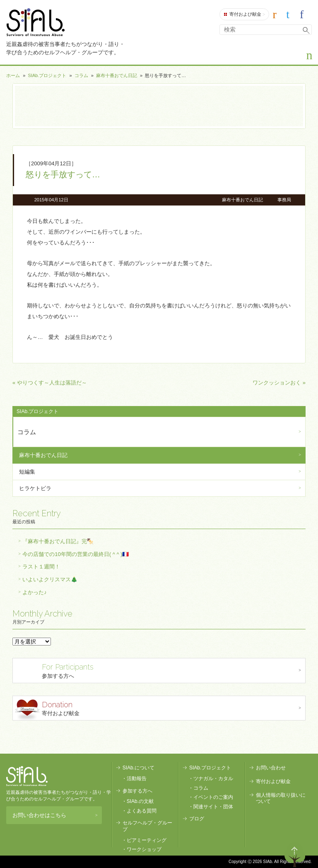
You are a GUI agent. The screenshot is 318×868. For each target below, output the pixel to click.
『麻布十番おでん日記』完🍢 (58, 541)
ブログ (197, 819)
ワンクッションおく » (279, 383)
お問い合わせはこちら (55, 815)
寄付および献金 (245, 15)
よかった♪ (35, 592)
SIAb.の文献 (140, 801)
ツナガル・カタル (213, 779)
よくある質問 (142, 811)
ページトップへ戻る (295, 855)
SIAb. (35, 22)
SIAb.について (139, 768)
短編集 (27, 472)
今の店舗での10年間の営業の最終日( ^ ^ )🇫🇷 (76, 554)
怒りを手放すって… (63, 174)
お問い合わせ (271, 768)
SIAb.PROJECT (27, 776)
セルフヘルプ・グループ (147, 826)
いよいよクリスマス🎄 (50, 579)
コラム (81, 75)
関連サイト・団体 (213, 807)
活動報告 (137, 779)
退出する (271, 855)
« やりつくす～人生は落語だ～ (50, 383)
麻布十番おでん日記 (117, 75)
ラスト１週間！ (41, 567)
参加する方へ (160, 670)
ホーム (13, 75)
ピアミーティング (147, 840)
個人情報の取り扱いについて (281, 798)
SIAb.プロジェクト (47, 75)
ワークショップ (144, 849)
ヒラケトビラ (35, 488)
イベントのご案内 (213, 797)
